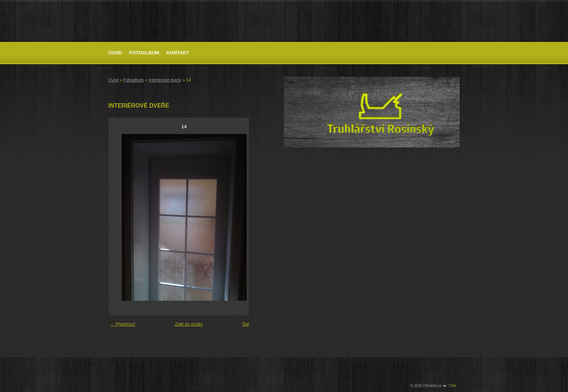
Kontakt (178, 53)
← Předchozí (123, 324)
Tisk (453, 386)
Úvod (115, 53)
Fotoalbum (144, 53)
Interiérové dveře (165, 80)
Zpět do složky (189, 324)
